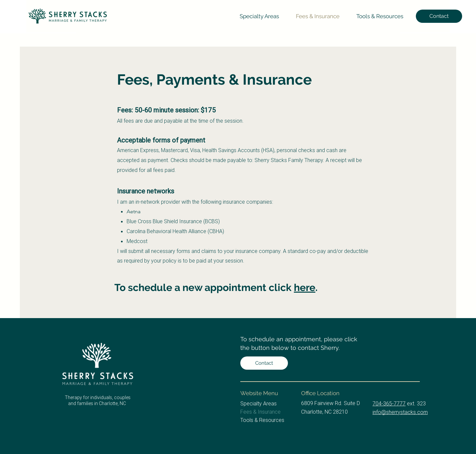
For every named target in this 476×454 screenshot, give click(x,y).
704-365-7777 (389, 403)
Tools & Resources (262, 420)
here (305, 288)
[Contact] (439, 16)
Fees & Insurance (260, 412)
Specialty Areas (258, 403)
